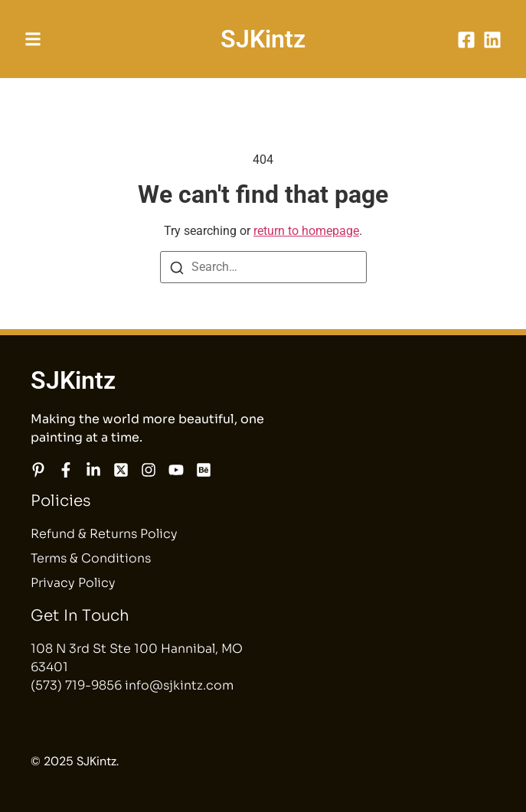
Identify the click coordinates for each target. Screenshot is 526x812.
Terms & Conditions (91, 558)
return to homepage (306, 231)
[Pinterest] (38, 470)
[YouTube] (176, 470)
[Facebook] (466, 39)
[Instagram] (149, 470)
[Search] (177, 268)
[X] (121, 470)
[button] (33, 39)
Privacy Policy (73, 583)
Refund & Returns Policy (104, 534)
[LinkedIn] (492, 39)
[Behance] (204, 470)
